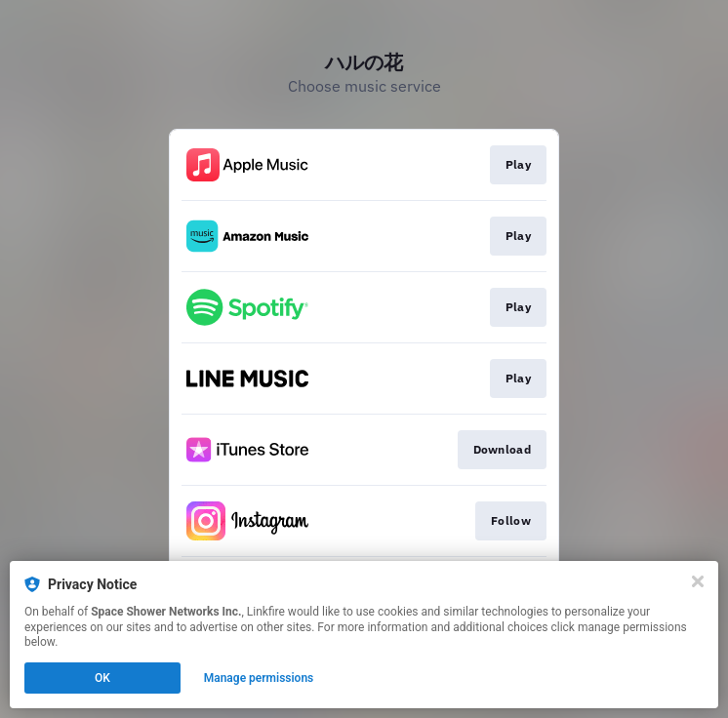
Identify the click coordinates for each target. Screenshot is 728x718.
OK (102, 678)
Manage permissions (259, 678)
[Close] (698, 581)
